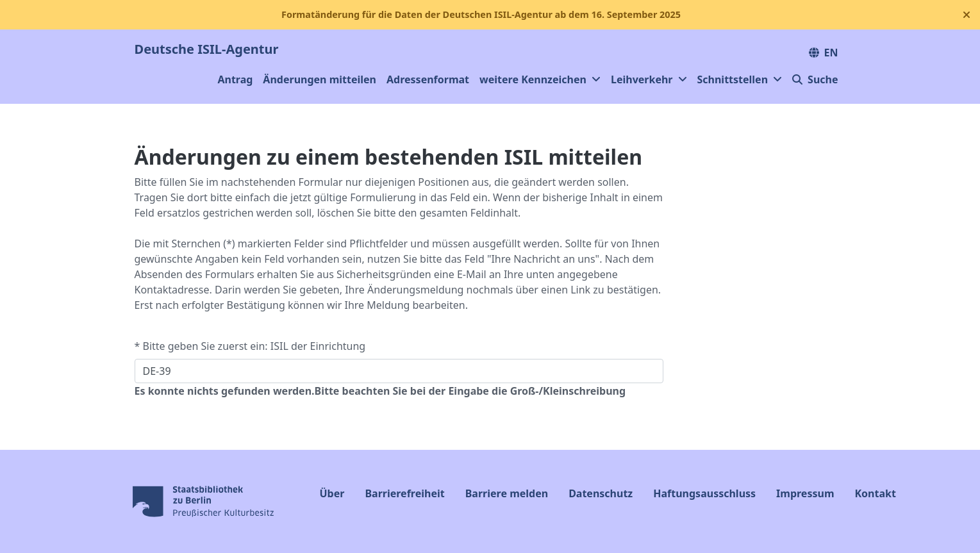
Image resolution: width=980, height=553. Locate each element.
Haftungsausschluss (704, 493)
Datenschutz (601, 493)
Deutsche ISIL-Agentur (207, 49)
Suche (815, 79)
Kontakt (875, 493)
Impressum (805, 493)
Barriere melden (507, 493)
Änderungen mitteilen (320, 79)
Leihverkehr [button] (649, 79)
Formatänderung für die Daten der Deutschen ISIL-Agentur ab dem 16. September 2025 (481, 14)
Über (332, 493)
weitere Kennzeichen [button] (540, 79)
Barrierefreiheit (404, 493)
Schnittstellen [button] (740, 79)
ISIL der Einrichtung (318, 346)
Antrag (235, 79)
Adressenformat (428, 79)
